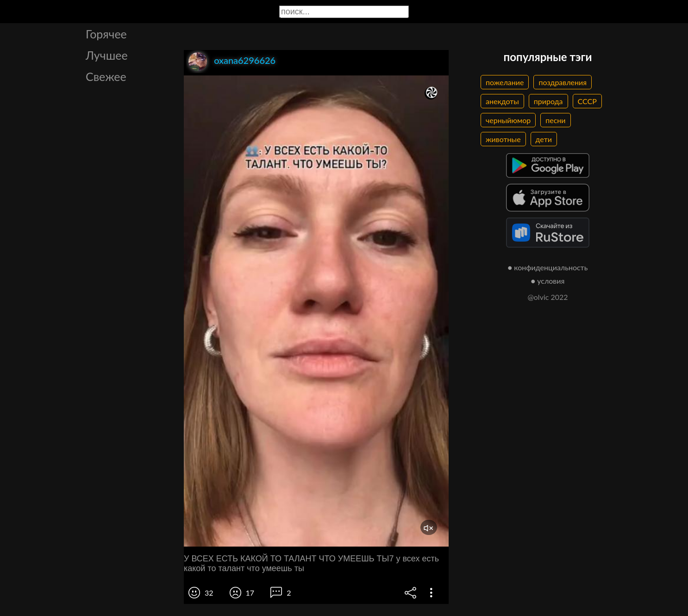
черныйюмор (508, 120)
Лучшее (107, 55)
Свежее (106, 76)
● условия (548, 281)
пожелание (505, 82)
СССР (587, 101)
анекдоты (502, 101)
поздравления (563, 82)
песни (555, 120)
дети (544, 139)
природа (548, 101)
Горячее (106, 34)
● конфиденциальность (548, 267)
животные (503, 139)
